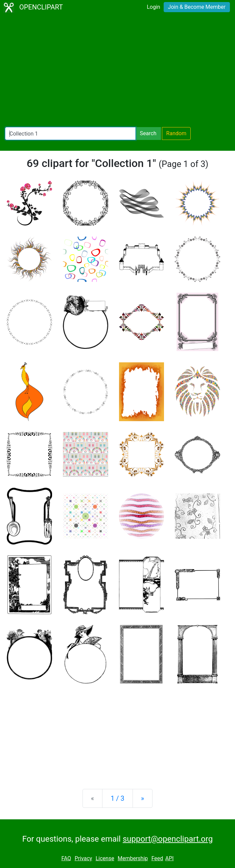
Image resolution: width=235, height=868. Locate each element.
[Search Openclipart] (70, 134)
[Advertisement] (117, 71)
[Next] (143, 798)
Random (177, 133)
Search (148, 133)
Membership (133, 858)
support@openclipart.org (168, 839)
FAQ (66, 858)
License (105, 858)
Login (153, 7)
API (170, 858)
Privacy (84, 858)
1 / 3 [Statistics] (117, 798)
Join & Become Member (197, 7)
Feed (157, 858)
